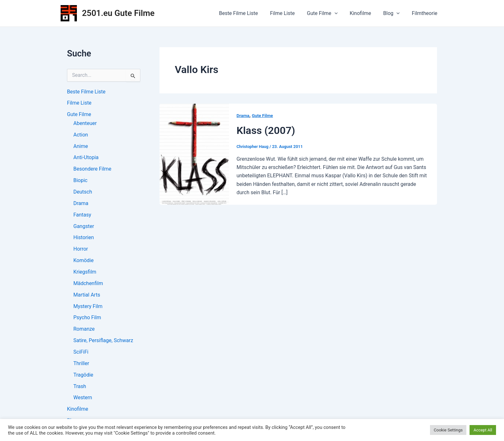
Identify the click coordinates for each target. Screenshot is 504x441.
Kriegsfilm (85, 273)
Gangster (84, 227)
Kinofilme (365, 13)
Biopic (80, 181)
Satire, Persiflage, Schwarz (103, 342)
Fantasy (82, 215)
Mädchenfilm (88, 284)
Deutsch (83, 192)
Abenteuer (85, 124)
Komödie (84, 261)
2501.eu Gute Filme (118, 13)
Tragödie (83, 376)
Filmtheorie (426, 13)
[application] (341, 13)
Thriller (81, 365)
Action (81, 135)
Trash (80, 388)
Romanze (84, 330)
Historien (84, 238)
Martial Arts (87, 296)
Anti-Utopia (86, 158)
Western (83, 399)
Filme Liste (291, 13)
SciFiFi (81, 353)
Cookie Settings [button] (448, 430)
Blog (394, 13)
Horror (81, 250)
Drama (81, 204)
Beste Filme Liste (249, 13)
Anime (81, 147)
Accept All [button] (483, 430)
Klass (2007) (267, 130)
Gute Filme (329, 13)
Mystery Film (88, 307)
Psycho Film (87, 319)
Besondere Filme (92, 169)
